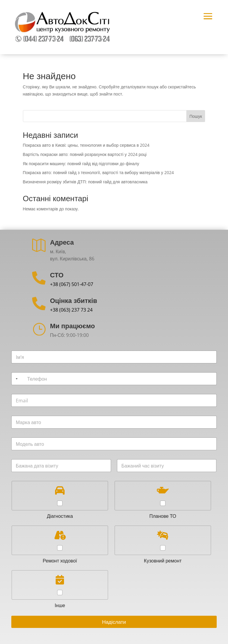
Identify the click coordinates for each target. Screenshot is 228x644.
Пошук (196, 116)
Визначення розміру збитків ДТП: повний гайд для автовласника (85, 182)
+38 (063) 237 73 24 (71, 310)
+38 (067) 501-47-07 (72, 284)
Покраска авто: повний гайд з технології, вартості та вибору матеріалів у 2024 (98, 172)
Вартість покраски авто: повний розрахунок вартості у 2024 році (85, 154)
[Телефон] (114, 379)
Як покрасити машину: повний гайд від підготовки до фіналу (81, 164)
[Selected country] (15, 379)
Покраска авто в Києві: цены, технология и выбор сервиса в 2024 (86, 145)
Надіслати (114, 622)
